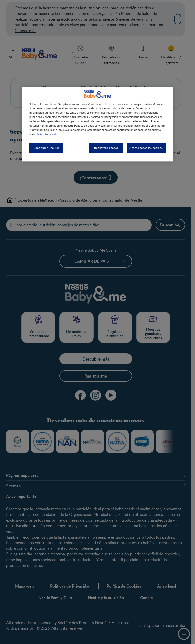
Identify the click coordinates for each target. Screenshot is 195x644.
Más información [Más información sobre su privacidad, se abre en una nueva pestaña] (47, 134)
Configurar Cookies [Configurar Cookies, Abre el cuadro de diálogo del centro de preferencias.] (46, 148)
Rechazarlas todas (106, 148)
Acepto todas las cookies (146, 148)
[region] (97, 124)
